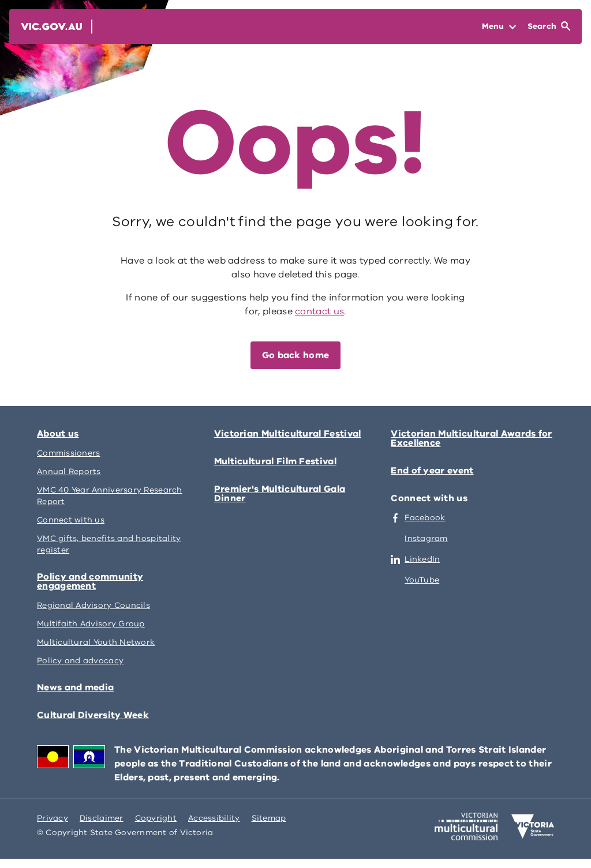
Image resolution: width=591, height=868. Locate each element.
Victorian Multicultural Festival (288, 434)
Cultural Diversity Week (93, 715)
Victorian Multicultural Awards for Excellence (471, 438)
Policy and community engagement (90, 581)
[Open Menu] (499, 27)
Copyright (156, 818)
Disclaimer (102, 818)
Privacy (53, 818)
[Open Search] (549, 27)
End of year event (432, 471)
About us (58, 434)
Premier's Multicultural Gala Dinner (280, 494)
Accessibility (214, 818)
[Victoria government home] (533, 826)
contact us (319, 311)
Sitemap (269, 818)
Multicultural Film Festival (275, 461)
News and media (75, 687)
